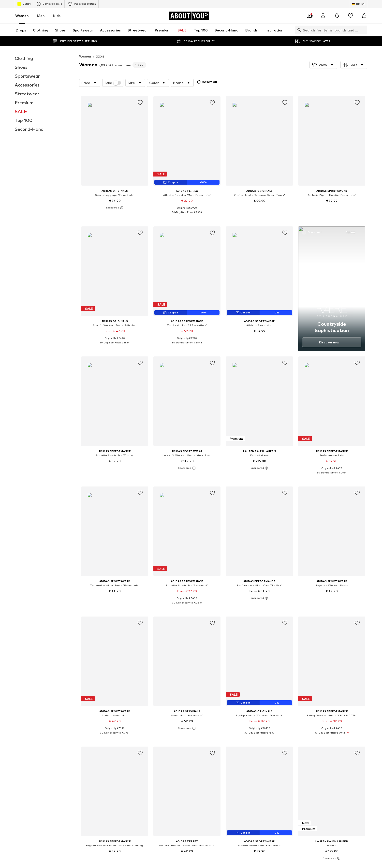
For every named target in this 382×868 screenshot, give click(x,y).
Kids (57, 16)
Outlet (24, 4)
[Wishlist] (351, 16)
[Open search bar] (298, 30)
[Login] (323, 16)
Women (22, 16)
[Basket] (364, 16)
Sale (113, 83)
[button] (323, 65)
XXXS (100, 56)
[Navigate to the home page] (189, 16)
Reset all (206, 82)
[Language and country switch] (359, 4)
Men (41, 16)
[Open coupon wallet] (309, 16)
